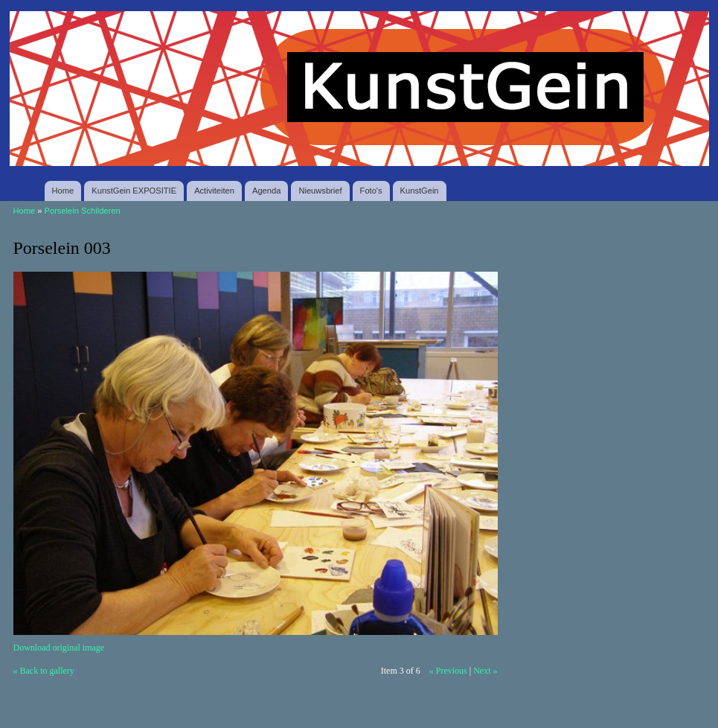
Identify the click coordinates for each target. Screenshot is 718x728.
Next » (485, 671)
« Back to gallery (44, 671)
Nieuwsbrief (320, 191)
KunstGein (420, 191)
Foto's (371, 191)
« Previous (448, 671)
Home (63, 191)
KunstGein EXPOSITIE (134, 191)
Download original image (59, 648)
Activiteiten (214, 191)
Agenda (266, 191)
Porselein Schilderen (83, 211)
